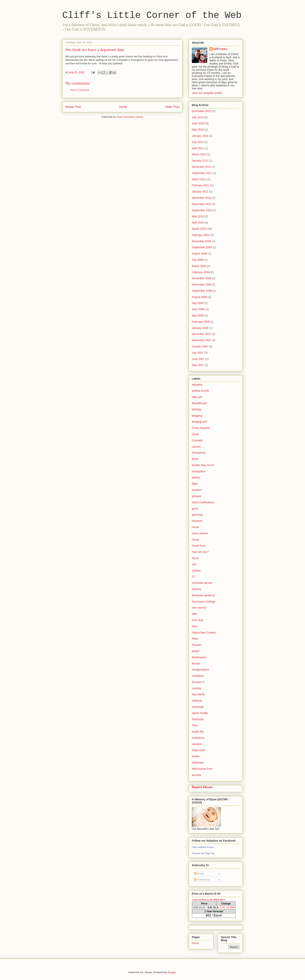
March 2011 (199, 179)
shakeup (197, 701)
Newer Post (73, 107)
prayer (196, 651)
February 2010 (201, 235)
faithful (196, 478)
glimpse (196, 496)
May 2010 (198, 216)
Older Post (172, 107)
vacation (197, 744)
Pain (195, 626)
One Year (197, 620)
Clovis (195, 434)
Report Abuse (202, 787)
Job (194, 564)
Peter (195, 639)
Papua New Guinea (204, 633)
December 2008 (202, 278)
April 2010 (198, 223)
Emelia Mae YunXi (203, 465)
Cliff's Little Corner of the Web (152, 15)
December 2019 (202, 111)
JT (193, 577)
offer (195, 614)
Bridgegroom (200, 422)
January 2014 (200, 136)
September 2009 (202, 247)
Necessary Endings (204, 602)
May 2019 (198, 130)
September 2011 (202, 173)
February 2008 (201, 322)
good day (197, 515)
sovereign (198, 707)
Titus (195, 725)
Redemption (199, 657)
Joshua (196, 571)
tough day (198, 732)
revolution (198, 676)
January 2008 (200, 328)
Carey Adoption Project (203, 847)
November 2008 (202, 285)
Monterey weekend (203, 595)
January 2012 (200, 161)
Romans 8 (198, 682)
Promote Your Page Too (203, 853)
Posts (199, 874)
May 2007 (198, 365)
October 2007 (200, 346)
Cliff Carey (220, 49)
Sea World (198, 694)
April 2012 (198, 148)
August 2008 (199, 297)
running (196, 688)
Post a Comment (80, 90)
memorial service (202, 583)
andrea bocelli (200, 391)
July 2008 (198, 303)
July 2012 (198, 142)
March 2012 (199, 154)
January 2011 (200, 192)
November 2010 (202, 204)
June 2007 (198, 359)
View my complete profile (207, 93)
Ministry (196, 589)
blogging (197, 416)
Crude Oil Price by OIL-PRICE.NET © (209, 900)
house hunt (199, 546)
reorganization (200, 670)
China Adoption (201, 428)
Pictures (197, 645)
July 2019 (198, 117)
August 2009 (199, 254)
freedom (197, 490)
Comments (202, 880)
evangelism (199, 471)
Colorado (197, 440)
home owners (200, 533)
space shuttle (200, 713)
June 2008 (198, 309)
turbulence (198, 738)
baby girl (197, 397)
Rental (196, 664)
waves (196, 756)
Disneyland (199, 453)
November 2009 (202, 241)
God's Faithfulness (203, 502)
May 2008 (198, 315)
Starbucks (198, 719)
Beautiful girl (199, 403)
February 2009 (201, 272)
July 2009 (198, 260)
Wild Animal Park (202, 769)
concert (196, 447)
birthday (197, 409)
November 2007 (202, 340)
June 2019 (198, 123)
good (195, 509)
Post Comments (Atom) (130, 117)
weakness (198, 763)
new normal (199, 608)
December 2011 (202, 167)
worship (196, 775)
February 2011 (201, 185)
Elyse (195, 459)
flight (195, 484)
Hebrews (197, 521)
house (195, 540)
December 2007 (202, 334)
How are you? (200, 552)
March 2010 (199, 229)
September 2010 (202, 210)
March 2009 (199, 266)
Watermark (198, 750)
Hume (195, 558)
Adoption (197, 385)
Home (123, 107)
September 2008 (202, 291)
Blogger (172, 972)
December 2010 (202, 198)
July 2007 (198, 353)
